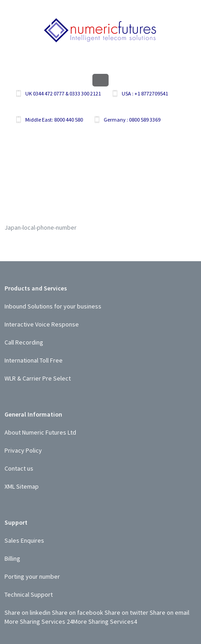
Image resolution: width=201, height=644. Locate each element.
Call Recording (24, 342)
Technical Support (29, 594)
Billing (12, 558)
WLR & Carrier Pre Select (38, 378)
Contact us (19, 468)
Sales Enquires (24, 540)
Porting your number (32, 576)
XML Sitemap (22, 486)
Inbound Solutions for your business (53, 306)
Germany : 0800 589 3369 (132, 120)
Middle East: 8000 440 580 (54, 120)
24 (70, 621)
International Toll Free (34, 360)
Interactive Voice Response (42, 324)
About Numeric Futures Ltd (40, 432)
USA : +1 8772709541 (145, 93)
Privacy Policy (23, 450)
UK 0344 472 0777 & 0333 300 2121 (63, 93)
